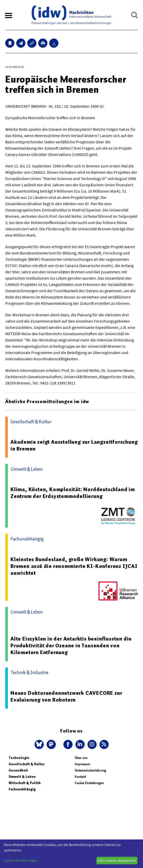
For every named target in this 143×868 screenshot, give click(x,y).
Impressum (82, 764)
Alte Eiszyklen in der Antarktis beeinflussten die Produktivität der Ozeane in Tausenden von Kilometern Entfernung (71, 645)
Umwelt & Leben (22, 777)
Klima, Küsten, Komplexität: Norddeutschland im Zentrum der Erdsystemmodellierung (73, 493)
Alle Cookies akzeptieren (117, 860)
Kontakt (80, 777)
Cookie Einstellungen (89, 783)
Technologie (19, 758)
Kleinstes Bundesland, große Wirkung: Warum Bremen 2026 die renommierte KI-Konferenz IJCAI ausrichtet (74, 566)
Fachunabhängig (22, 789)
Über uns (81, 758)
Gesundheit (18, 770)
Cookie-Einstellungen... (21, 860)
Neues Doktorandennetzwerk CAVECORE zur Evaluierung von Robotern (66, 696)
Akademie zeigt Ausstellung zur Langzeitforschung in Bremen (74, 445)
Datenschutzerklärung (90, 770)
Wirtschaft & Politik (25, 783)
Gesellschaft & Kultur (27, 764)
